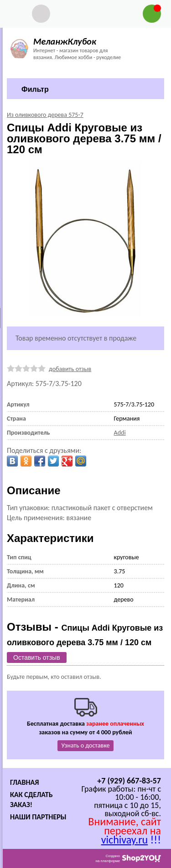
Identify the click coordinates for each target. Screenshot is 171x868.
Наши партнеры (38, 817)
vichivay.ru (124, 840)
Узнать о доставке (86, 745)
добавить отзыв (70, 369)
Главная (24, 782)
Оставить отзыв (37, 657)
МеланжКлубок (65, 41)
